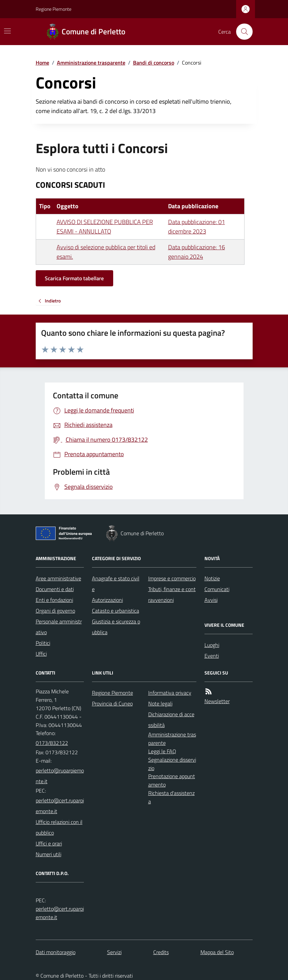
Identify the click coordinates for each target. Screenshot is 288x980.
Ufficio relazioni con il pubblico (59, 827)
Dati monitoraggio (56, 952)
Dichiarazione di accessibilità (171, 720)
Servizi (114, 952)
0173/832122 (52, 743)
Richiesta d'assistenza (171, 797)
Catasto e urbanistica (116, 611)
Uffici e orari (49, 843)
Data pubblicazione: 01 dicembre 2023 (197, 227)
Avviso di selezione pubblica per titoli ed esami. (106, 252)
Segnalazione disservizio (172, 764)
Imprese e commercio (172, 578)
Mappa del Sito (217, 952)
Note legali (160, 703)
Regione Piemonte (54, 9)
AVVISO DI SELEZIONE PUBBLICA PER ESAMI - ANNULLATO (105, 227)
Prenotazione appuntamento (172, 780)
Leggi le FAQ (162, 751)
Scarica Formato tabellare (74, 278)
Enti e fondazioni (54, 600)
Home (42, 63)
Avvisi (211, 600)
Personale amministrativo (59, 627)
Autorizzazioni (107, 600)
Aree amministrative (58, 578)
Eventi (212, 656)
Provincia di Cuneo (112, 703)
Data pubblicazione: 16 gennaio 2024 (197, 252)
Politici (43, 643)
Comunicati (217, 589)
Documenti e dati (55, 589)
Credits (161, 952)
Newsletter (217, 701)
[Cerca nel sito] (242, 32)
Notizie (212, 578)
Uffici (41, 654)
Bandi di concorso (154, 63)
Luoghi (212, 645)
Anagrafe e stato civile (116, 584)
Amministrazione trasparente (91, 63)
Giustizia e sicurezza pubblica (116, 627)
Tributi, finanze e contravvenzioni (172, 594)
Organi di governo (55, 611)
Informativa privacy (170, 693)
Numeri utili (49, 854)
